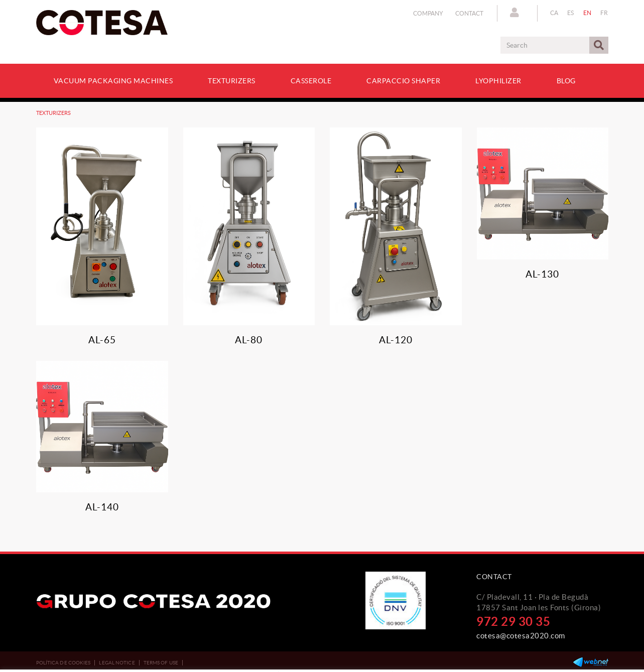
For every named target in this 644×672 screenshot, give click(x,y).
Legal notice (117, 663)
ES (571, 13)
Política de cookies (63, 663)
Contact (469, 13)
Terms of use (161, 663)
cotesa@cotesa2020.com (521, 636)
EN (588, 13)
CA (554, 13)
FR (604, 13)
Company (428, 13)
